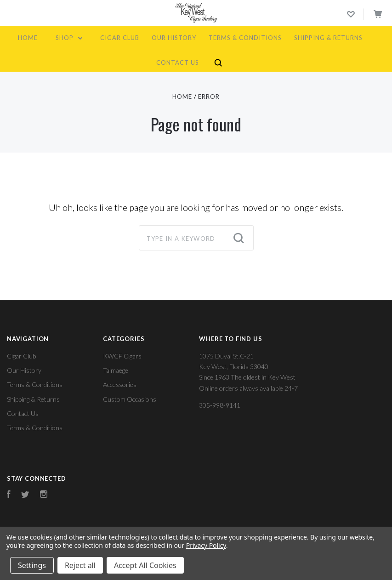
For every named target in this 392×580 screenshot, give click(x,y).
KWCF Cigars (122, 356)
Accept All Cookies (145, 565)
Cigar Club (120, 38)
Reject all (80, 565)
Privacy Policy (206, 545)
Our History (174, 38)
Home (28, 38)
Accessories (120, 384)
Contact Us (178, 63)
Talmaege (116, 370)
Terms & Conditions (245, 38)
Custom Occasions (130, 399)
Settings (32, 565)
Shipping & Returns (328, 38)
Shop (69, 38)
